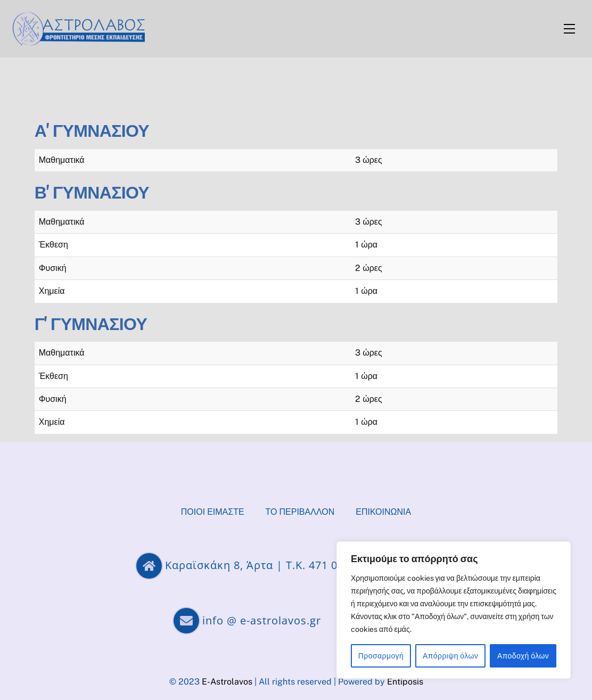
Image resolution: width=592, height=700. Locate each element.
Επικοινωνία (383, 512)
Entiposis (405, 682)
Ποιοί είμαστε (213, 512)
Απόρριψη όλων (450, 656)
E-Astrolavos (227, 682)
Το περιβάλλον (300, 512)
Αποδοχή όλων (523, 656)
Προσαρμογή (381, 656)
